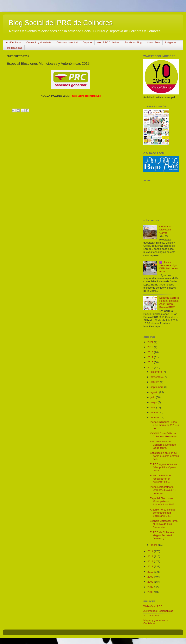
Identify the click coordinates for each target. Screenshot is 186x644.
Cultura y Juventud (67, 42)
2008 (151, 582)
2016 (151, 362)
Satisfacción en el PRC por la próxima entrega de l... (164, 456)
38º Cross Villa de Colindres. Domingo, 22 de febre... (163, 445)
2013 (151, 556)
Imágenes (171, 42)
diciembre (157, 372)
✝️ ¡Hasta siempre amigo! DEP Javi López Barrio (169, 267)
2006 (151, 592)
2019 (151, 347)
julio (153, 397)
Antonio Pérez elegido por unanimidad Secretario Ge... (163, 513)
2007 (151, 587)
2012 (151, 561)
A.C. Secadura (152, 616)
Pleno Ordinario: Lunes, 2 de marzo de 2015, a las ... (164, 425)
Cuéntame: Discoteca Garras (166, 230)
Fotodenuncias (14, 48)
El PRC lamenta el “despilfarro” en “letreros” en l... (161, 479)
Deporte (87, 42)
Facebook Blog (133, 42)
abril (153, 407)
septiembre (157, 387)
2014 (151, 551)
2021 (151, 342)
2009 (151, 577)
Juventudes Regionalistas (158, 611)
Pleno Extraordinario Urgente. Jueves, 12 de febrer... (163, 490)
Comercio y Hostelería (39, 42)
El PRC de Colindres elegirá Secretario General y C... (162, 535)
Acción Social (14, 42)
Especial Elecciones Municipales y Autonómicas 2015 (162, 501)
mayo (154, 402)
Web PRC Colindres (108, 42)
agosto (155, 392)
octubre (155, 382)
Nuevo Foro (153, 42)
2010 (151, 572)
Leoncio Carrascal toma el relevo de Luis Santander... (164, 524)
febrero (155, 418)
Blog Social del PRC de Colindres (61, 23)
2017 (151, 357)
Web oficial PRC (153, 606)
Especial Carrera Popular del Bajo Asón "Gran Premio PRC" (169, 302)
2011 (151, 566)
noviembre (157, 377)
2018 (151, 352)
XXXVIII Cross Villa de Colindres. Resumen (163, 435)
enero (154, 545)
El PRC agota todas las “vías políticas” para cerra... (164, 467)
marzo (155, 412)
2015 (151, 367)
